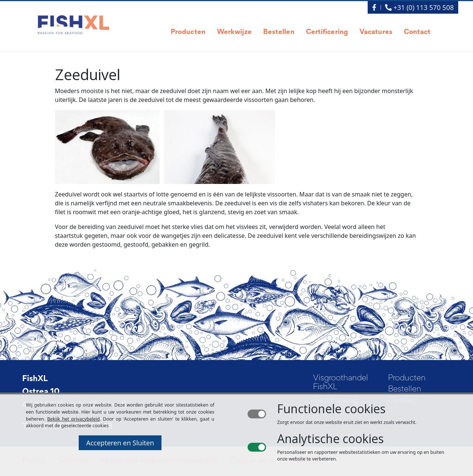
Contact (417, 32)
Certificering (327, 32)
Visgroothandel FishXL (341, 383)
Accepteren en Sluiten (120, 443)
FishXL (35, 379)
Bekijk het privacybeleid (74, 419)
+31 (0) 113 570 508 (419, 7)
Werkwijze (234, 32)
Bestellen (279, 32)
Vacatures (376, 32)
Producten (188, 32)
